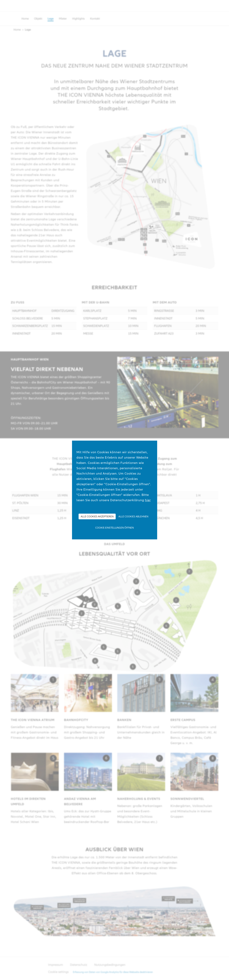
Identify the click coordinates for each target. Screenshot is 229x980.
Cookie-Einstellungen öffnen (114, 528)
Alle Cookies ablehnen (133, 516)
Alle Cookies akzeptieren (97, 516)
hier (148, 500)
